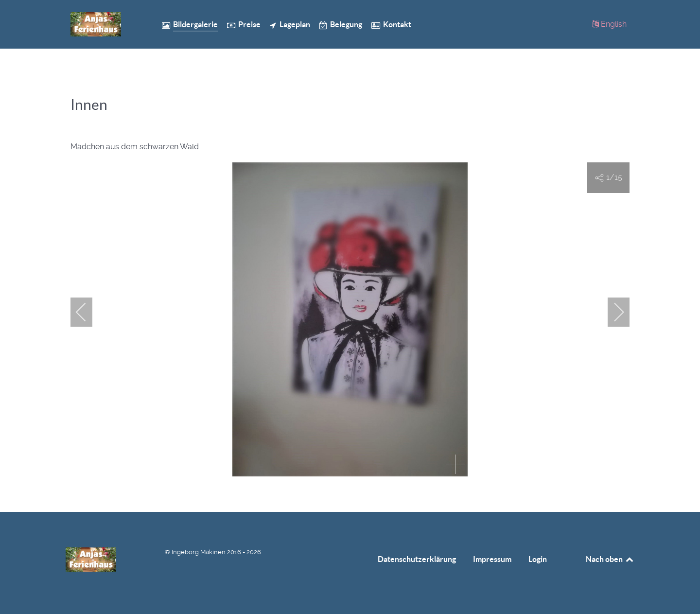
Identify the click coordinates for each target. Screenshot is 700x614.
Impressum (492, 559)
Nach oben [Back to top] (610, 559)
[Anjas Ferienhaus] (102, 24)
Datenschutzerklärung (417, 559)
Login (538, 559)
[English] (609, 24)
